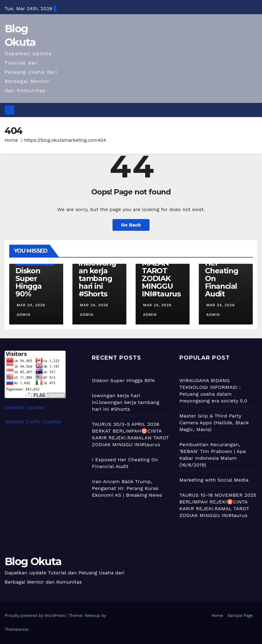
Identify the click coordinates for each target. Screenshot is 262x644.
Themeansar (16, 629)
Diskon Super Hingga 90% (29, 282)
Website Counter (25, 408)
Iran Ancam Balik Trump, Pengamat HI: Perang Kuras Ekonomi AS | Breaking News (127, 488)
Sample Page (240, 615)
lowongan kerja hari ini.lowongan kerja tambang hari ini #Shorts (97, 271)
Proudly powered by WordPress (36, 615)
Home (11, 140)
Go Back (131, 225)
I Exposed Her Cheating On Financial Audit (222, 275)
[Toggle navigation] (135, 110)
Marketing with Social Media (214, 480)
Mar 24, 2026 (31, 305)
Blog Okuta (33, 561)
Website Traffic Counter (33, 422)
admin (23, 315)
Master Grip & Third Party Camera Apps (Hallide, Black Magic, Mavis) (214, 423)
